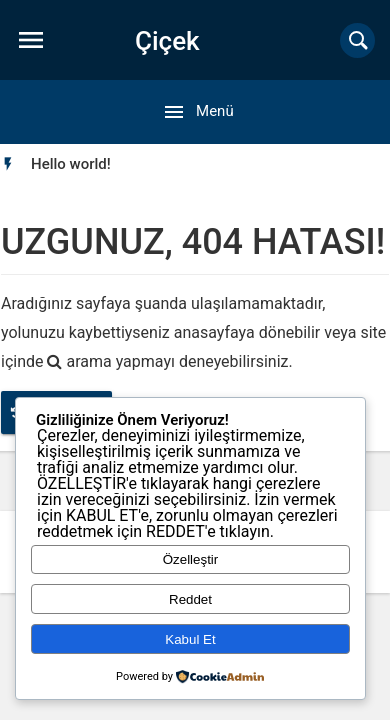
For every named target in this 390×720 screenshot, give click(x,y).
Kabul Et (190, 639)
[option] (71, 164)
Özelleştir (191, 559)
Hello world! (71, 164)
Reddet (190, 599)
